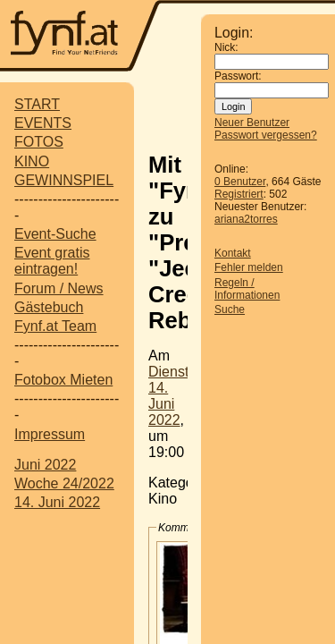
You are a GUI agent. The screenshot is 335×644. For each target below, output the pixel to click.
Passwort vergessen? (266, 135)
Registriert (239, 194)
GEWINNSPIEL (64, 180)
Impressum (50, 434)
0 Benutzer (240, 182)
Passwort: (238, 76)
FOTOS (39, 142)
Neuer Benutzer (252, 123)
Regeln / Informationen (247, 289)
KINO (32, 161)
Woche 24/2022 (64, 483)
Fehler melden (249, 267)
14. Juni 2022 (57, 502)
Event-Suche (55, 234)
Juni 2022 (45, 465)
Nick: (226, 47)
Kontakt (233, 253)
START (37, 104)
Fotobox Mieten (63, 380)
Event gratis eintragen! (52, 261)
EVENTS (43, 123)
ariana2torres (246, 219)
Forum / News (59, 288)
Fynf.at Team (55, 326)
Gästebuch (49, 307)
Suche (230, 309)
